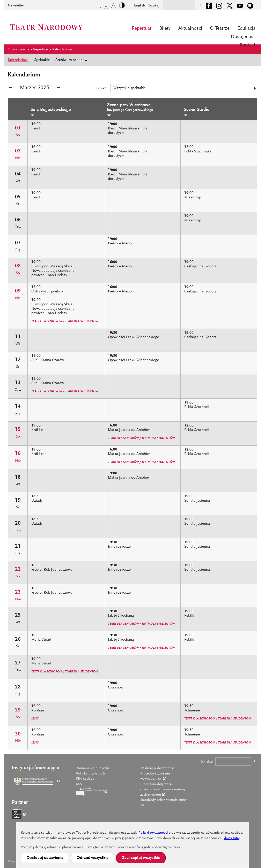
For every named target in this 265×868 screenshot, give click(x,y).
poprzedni (10, 88)
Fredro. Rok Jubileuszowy (52, 570)
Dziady (37, 501)
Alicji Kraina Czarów (48, 360)
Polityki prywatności (153, 833)
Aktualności (190, 29)
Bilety (165, 29)
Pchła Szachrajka (198, 152)
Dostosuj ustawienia (45, 858)
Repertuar (142, 29)
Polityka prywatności (91, 774)
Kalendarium (62, 50)
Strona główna (19, 50)
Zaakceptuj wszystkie (141, 858)
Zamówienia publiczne (93, 768)
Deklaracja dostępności (158, 768)
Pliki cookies (85, 779)
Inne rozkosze (119, 547)
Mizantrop (193, 197)
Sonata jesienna (197, 501)
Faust (36, 129)
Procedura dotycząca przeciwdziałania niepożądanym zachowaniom (164, 790)
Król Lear (39, 430)
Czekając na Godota (200, 266)
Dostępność (243, 37)
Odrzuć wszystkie (93, 858)
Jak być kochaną (121, 616)
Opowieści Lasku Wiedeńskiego (134, 337)
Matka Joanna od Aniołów (129, 430)
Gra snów (116, 688)
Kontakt (248, 45)
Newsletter (16, 6)
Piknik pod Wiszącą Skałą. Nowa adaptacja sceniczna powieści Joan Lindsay (53, 271)
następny (59, 88)
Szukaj (154, 6)
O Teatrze (220, 29)
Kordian (38, 711)
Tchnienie (192, 711)
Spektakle (42, 60)
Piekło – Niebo (120, 243)
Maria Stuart (41, 640)
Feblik (189, 616)
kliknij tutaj (232, 838)
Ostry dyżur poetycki (48, 292)
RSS (79, 784)
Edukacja (246, 29)
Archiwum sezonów (71, 60)
